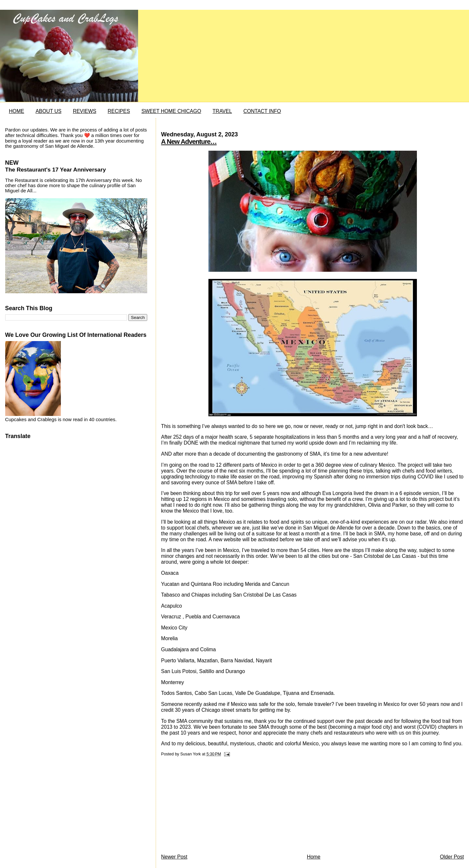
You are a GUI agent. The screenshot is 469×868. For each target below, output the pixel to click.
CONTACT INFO (262, 111)
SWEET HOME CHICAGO (171, 111)
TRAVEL (222, 111)
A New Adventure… (189, 142)
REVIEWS (85, 111)
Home (314, 857)
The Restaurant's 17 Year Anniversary (56, 170)
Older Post (452, 857)
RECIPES (119, 111)
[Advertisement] (210, 807)
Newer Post (174, 857)
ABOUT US (48, 111)
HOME (16, 111)
